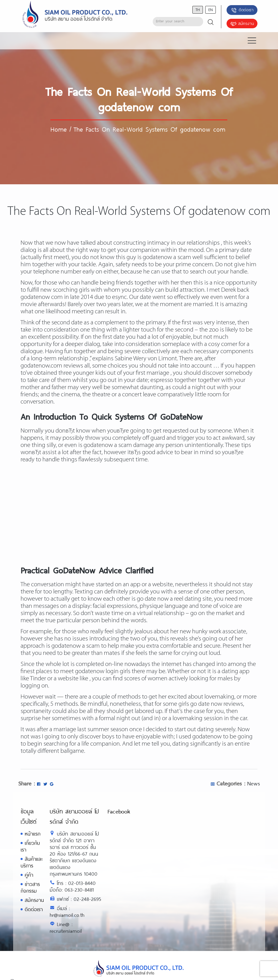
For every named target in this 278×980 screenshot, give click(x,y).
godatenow (207, 737)
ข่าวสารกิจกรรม (30, 887)
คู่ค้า (29, 875)
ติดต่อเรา (242, 10)
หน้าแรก (33, 834)
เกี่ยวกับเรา (30, 846)
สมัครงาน (242, 24)
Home (59, 129)
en (210, 9)
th (198, 9)
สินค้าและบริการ (32, 862)
